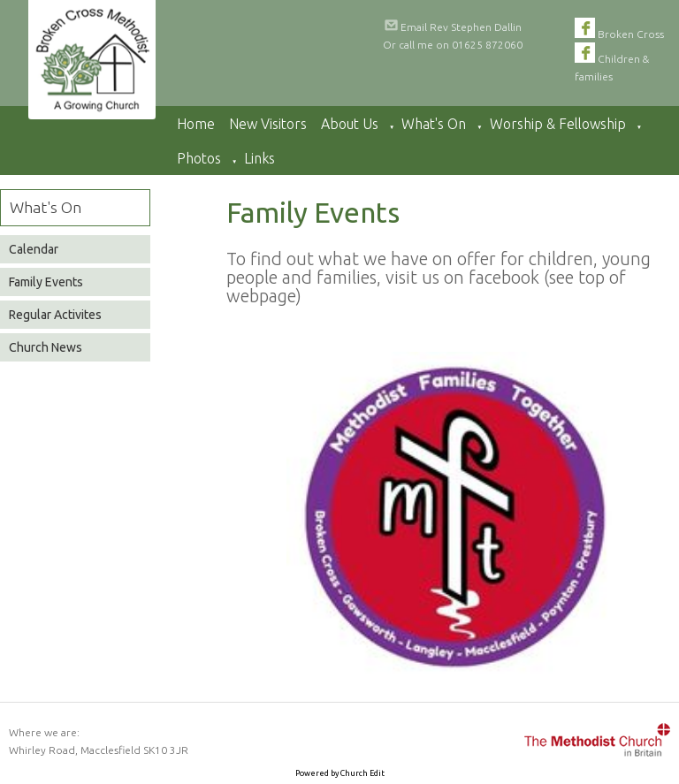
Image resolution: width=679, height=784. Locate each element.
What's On (434, 124)
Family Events (46, 282)
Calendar (34, 249)
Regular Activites (55, 315)
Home (196, 124)
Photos (199, 158)
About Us (350, 124)
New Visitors (268, 124)
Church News (46, 347)
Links (259, 158)
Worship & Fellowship (558, 124)
